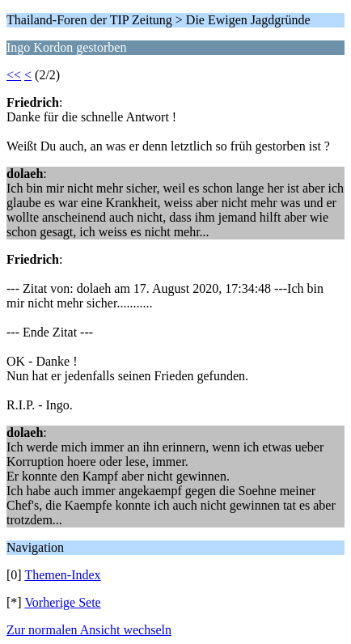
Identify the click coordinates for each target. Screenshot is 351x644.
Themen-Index (62, 575)
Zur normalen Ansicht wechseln (89, 630)
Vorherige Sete (62, 602)
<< (14, 75)
